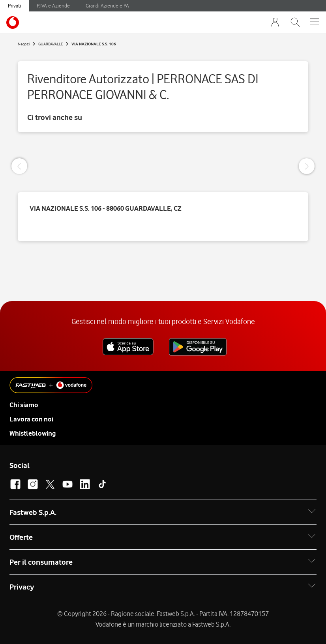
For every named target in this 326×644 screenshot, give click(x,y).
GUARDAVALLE (51, 44)
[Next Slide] (307, 166)
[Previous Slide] (19, 166)
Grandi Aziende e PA (107, 6)
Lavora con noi (31, 419)
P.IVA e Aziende (53, 6)
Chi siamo (24, 405)
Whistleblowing (33, 433)
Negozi (24, 44)
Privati (14, 6)
